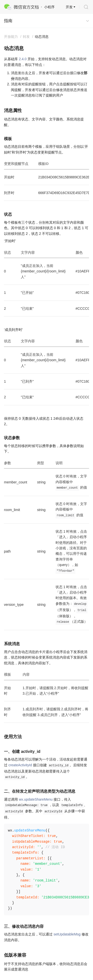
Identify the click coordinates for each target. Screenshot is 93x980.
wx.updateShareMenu (36, 799)
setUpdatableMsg (67, 934)
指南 (8, 21)
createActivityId (20, 765)
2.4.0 (23, 59)
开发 (69, 7)
